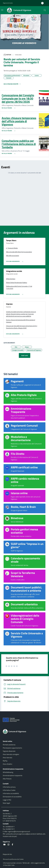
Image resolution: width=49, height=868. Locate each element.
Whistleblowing (8, 772)
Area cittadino (7, 764)
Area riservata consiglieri (11, 754)
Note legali (6, 803)
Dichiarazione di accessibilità (12, 797)
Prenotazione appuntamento (12, 748)
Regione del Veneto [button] (8, 3)
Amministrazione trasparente (13, 775)
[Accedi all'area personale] (43, 3)
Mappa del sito (7, 854)
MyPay (5, 761)
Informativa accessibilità (11, 793)
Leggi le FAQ (7, 800)
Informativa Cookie (9, 790)
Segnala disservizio (9, 751)
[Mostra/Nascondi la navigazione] (2, 10)
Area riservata (7, 758)
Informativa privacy (9, 787)
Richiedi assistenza (9, 745)
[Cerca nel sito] (45, 10)
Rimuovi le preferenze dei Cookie (13, 859)
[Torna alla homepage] (24, 731)
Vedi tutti (25, 355)
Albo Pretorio (7, 779)
